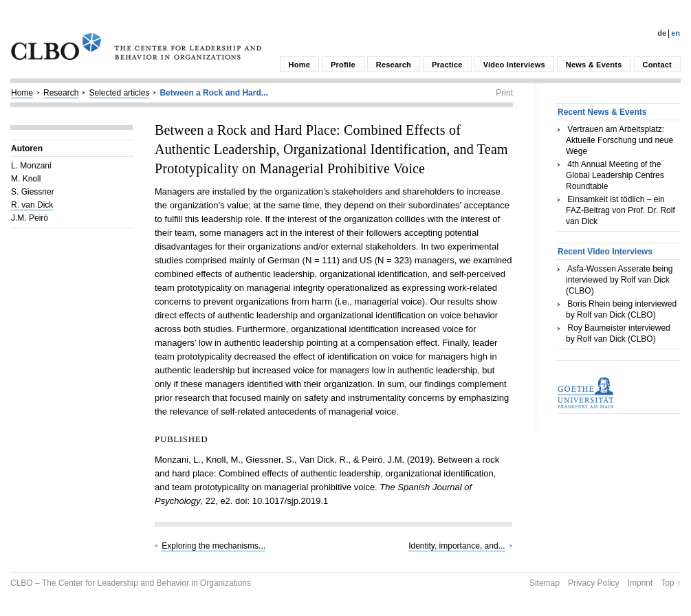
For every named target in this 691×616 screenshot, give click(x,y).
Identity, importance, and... (457, 546)
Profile (343, 65)
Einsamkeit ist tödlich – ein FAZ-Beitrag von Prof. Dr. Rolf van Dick (621, 210)
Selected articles (119, 93)
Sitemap (545, 583)
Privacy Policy (594, 583)
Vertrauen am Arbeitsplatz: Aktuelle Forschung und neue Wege (619, 140)
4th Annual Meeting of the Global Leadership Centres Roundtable (615, 175)
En (676, 33)
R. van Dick (32, 205)
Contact (657, 65)
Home (299, 65)
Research (394, 65)
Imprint (640, 583)
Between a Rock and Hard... (213, 93)
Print (504, 93)
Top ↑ (671, 583)
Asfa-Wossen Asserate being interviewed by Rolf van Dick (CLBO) (619, 280)
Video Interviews (514, 65)
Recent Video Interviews (605, 252)
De (662, 33)
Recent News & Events (602, 112)
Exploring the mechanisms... (213, 546)
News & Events (594, 65)
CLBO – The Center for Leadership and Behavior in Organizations (131, 583)
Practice (447, 65)
